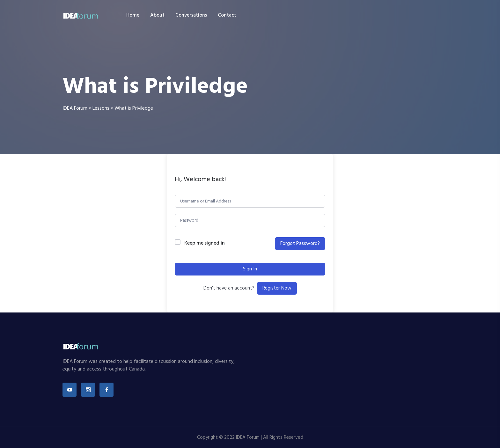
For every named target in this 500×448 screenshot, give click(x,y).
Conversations (191, 15)
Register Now (277, 288)
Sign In (250, 269)
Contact (227, 15)
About (157, 15)
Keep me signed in (205, 243)
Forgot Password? (300, 244)
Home (133, 15)
